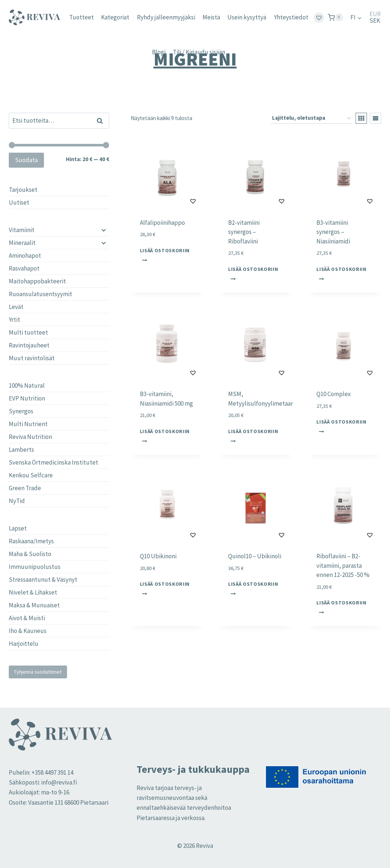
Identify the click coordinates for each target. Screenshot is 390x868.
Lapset (18, 528)
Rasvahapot (24, 268)
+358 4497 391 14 (52, 772)
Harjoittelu (24, 644)
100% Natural (27, 385)
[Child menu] (103, 230)
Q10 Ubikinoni (158, 556)
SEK (375, 21)
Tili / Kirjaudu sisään (199, 52)
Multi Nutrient (28, 424)
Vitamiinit (22, 230)
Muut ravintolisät (32, 358)
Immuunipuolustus (35, 567)
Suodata (26, 160)
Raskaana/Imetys (31, 541)
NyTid (17, 501)
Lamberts (21, 450)
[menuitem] (356, 17)
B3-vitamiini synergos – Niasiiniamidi (333, 232)
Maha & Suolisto (30, 554)
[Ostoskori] (335, 17)
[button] (175, 201)
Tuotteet (81, 17)
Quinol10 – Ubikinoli (255, 556)
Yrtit (14, 320)
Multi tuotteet (28, 332)
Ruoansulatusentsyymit (40, 294)
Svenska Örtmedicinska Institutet (53, 462)
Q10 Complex (334, 394)
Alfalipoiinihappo (162, 223)
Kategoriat (115, 17)
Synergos (21, 411)
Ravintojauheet (29, 345)
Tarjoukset (23, 190)
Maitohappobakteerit (37, 281)
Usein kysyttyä (247, 17)
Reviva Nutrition (30, 437)
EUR (375, 14)
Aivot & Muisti (27, 618)
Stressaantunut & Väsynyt (43, 580)
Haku (102, 120)
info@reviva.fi (59, 782)
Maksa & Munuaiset (34, 605)
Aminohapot (25, 256)
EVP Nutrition (27, 398)
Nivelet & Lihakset (33, 592)
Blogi (159, 52)
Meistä (211, 17)
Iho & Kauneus (28, 631)
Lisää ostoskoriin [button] (165, 255)
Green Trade (25, 488)
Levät (16, 307)
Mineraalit (22, 243)
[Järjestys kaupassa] (311, 118)
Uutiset (19, 202)
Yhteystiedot (291, 17)
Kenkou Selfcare (31, 475)
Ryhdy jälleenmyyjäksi (166, 17)
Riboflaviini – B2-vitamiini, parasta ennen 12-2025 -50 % (343, 565)
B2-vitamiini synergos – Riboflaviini (244, 232)
